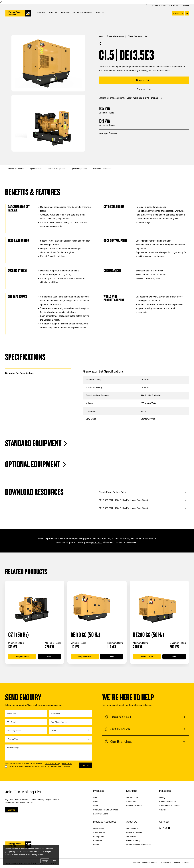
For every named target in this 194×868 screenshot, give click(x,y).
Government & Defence (170, 806)
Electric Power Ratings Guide (143, 492)
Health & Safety (133, 840)
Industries (65, 13)
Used (95, 806)
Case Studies (99, 832)
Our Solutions (132, 797)
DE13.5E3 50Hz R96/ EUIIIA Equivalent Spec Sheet (143, 500)
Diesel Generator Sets (138, 36)
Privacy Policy (67, 763)
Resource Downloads (102, 169)
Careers (185, 5)
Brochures (98, 840)
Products (41, 13)
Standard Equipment (56, 169)
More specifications (108, 133)
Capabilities (131, 802)
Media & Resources (82, 13)
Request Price (22, 657)
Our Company (132, 828)
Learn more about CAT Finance (144, 98)
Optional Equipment (79, 169)
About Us (99, 13)
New (101, 36)
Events (96, 845)
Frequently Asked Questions (139, 845)
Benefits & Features (16, 169)
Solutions (53, 13)
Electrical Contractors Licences (145, 863)
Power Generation (115, 36)
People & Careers (134, 832)
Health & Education (168, 802)
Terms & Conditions (52, 763)
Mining (162, 797)
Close (54, 861)
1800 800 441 (159, 5)
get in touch (97, 542)
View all (162, 810)
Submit (85, 765)
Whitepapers (99, 836)
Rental (96, 802)
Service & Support (134, 806)
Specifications (36, 169)
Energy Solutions (101, 814)
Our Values (131, 836)
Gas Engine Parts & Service (106, 810)
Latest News (99, 828)
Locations (174, 5)
